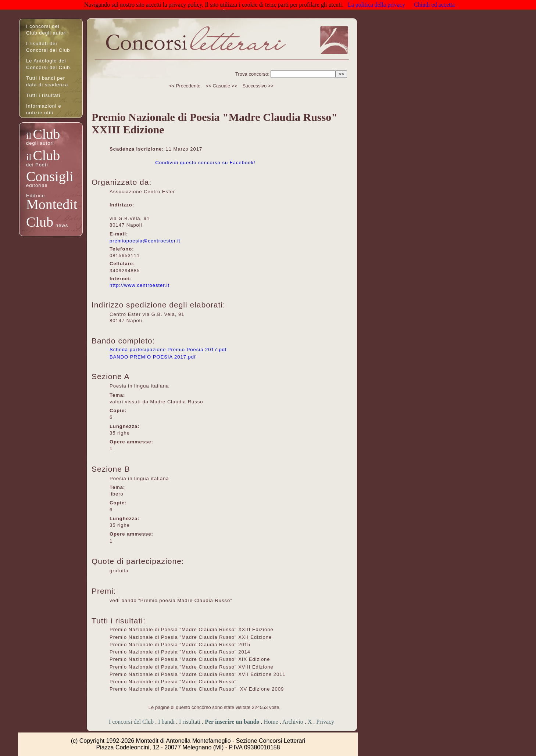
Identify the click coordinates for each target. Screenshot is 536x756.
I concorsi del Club (131, 722)
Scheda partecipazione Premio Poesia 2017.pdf (168, 350)
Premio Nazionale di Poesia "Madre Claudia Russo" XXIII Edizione (192, 629)
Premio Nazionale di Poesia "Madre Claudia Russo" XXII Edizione (191, 637)
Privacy (325, 722)
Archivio (293, 722)
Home (271, 722)
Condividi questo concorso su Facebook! (205, 163)
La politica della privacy (376, 5)
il (29, 136)
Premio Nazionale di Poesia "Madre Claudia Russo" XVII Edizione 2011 (198, 674)
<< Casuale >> (221, 86)
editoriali (37, 185)
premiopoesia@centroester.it (145, 241)
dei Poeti (37, 165)
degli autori (40, 143)
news (62, 225)
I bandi (166, 722)
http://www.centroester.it (140, 285)
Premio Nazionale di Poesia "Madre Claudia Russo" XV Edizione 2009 (197, 689)
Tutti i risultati (43, 95)
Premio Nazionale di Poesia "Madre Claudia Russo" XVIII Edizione (192, 667)
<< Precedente (185, 86)
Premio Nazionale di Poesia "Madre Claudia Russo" (174, 682)
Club (46, 134)
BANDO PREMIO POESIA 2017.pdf (153, 357)
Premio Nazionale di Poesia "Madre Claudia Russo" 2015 (180, 645)
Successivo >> (258, 86)
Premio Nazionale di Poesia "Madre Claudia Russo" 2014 (180, 652)
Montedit (52, 204)
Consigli (50, 176)
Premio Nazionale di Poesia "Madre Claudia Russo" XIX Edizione (190, 659)
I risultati (190, 722)
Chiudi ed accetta (434, 5)
